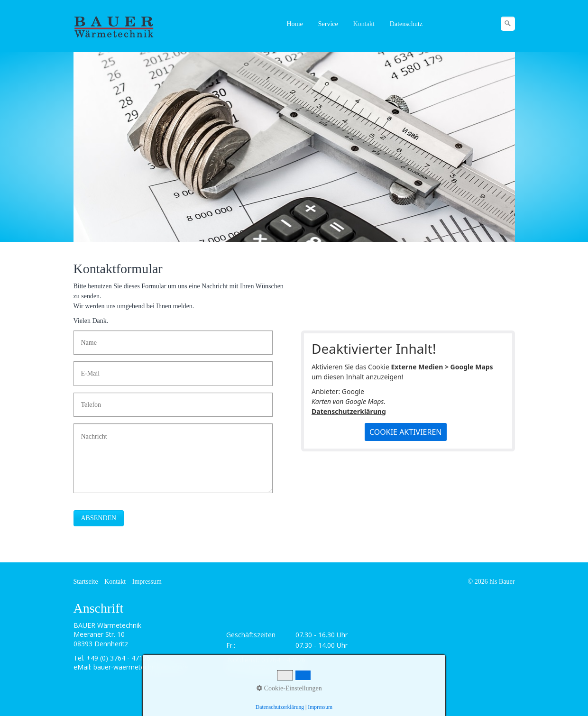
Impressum (147, 582)
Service (328, 24)
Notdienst (243, 660)
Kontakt (364, 24)
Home (295, 24)
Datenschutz (406, 24)
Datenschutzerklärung (349, 411)
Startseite (86, 582)
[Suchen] (508, 24)
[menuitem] (295, 24)
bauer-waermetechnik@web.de (141, 667)
